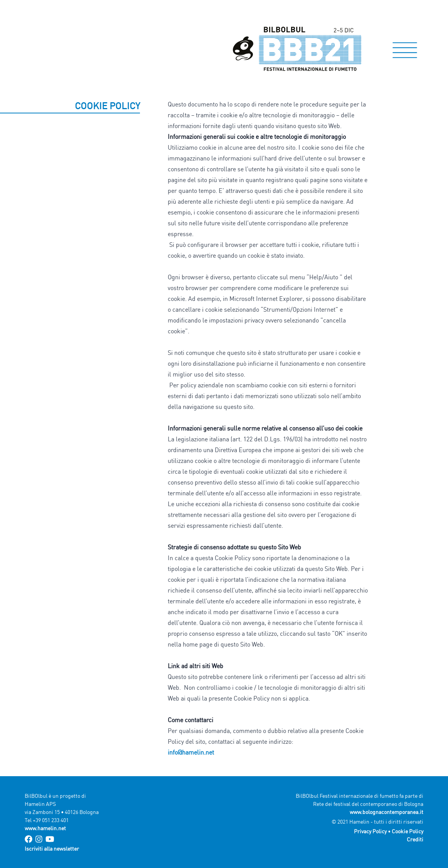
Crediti (415, 839)
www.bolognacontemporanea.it (387, 812)
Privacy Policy (370, 831)
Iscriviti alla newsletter (52, 849)
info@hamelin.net (191, 752)
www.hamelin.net (45, 828)
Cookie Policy (408, 831)
